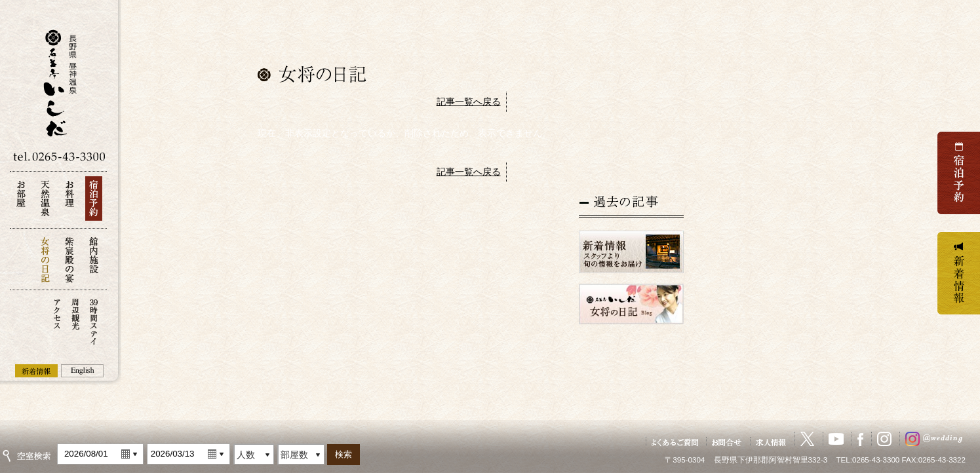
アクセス (57, 321)
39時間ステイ (94, 321)
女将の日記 (45, 259)
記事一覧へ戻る (469, 102)
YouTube (836, 439)
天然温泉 (45, 202)
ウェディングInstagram (937, 439)
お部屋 (21, 202)
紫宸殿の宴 (69, 259)
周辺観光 (75, 321)
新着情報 (36, 371)
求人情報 (772, 442)
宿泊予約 (94, 202)
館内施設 (94, 259)
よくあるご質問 (675, 442)
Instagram (884, 439)
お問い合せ (727, 442)
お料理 (69, 202)
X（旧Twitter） (808, 439)
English (82, 371)
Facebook (860, 439)
